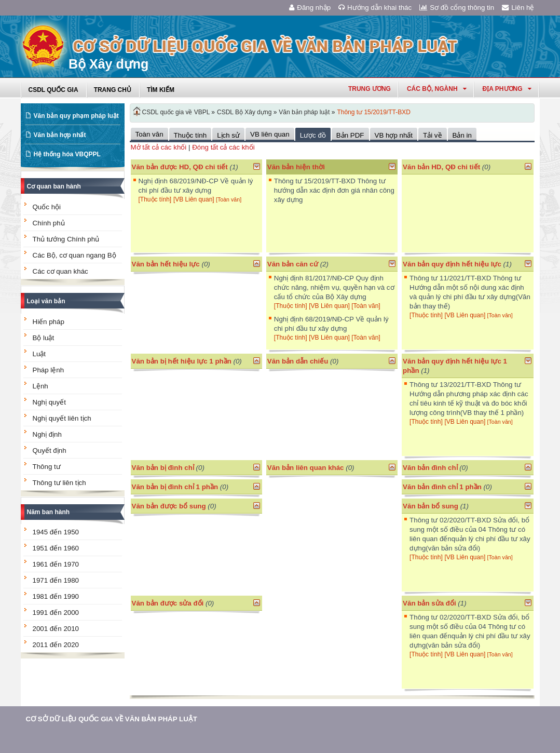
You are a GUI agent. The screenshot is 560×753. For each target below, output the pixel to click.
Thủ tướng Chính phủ (66, 239)
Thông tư (47, 467)
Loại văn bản (46, 301)
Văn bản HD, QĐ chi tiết (442, 167)
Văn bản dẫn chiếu (298, 361)
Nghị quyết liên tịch (62, 418)
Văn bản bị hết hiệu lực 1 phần (182, 361)
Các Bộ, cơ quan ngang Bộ (74, 255)
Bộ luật (44, 338)
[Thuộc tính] (155, 199)
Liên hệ (518, 8)
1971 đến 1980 (56, 580)
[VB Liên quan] (195, 199)
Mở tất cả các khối (159, 147)
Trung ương (370, 89)
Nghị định (47, 434)
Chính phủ (49, 223)
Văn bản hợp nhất (60, 135)
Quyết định (50, 451)
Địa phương (507, 89)
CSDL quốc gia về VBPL (176, 112)
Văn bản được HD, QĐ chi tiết (180, 167)
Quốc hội (47, 207)
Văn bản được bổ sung (169, 506)
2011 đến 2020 (56, 645)
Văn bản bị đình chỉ (163, 468)
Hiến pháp (49, 322)
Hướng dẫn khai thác (375, 8)
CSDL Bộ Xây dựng (244, 112)
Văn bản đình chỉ (430, 468)
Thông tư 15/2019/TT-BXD (373, 112)
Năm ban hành (49, 512)
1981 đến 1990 (56, 596)
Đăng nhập (310, 8)
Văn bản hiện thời (296, 167)
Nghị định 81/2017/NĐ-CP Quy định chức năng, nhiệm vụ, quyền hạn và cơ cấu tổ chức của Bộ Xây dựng (334, 287)
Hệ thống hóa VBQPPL (67, 154)
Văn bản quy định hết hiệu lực (452, 264)
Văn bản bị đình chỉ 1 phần (175, 487)
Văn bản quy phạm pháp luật (76, 116)
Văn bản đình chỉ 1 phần (442, 487)
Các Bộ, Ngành (437, 89)
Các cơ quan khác (60, 271)
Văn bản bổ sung (431, 506)
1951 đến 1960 (56, 548)
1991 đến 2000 (56, 613)
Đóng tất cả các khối (223, 147)
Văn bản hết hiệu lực (166, 264)
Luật (39, 354)
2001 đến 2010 (56, 629)
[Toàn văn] (229, 199)
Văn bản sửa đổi (429, 603)
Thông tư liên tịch (59, 483)
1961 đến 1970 (56, 564)
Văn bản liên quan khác (306, 468)
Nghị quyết (49, 402)
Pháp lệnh (49, 370)
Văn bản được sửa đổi (168, 603)
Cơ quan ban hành (54, 186)
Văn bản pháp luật (304, 112)
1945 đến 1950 (56, 532)
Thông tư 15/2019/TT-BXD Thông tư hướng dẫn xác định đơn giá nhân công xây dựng (334, 190)
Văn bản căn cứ (293, 264)
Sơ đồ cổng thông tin (457, 8)
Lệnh (40, 386)
